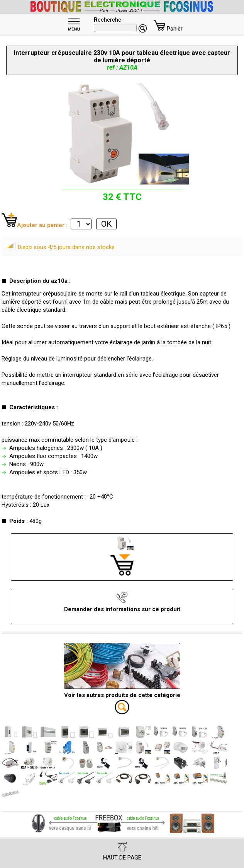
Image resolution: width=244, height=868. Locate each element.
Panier (168, 29)
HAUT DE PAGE (122, 851)
